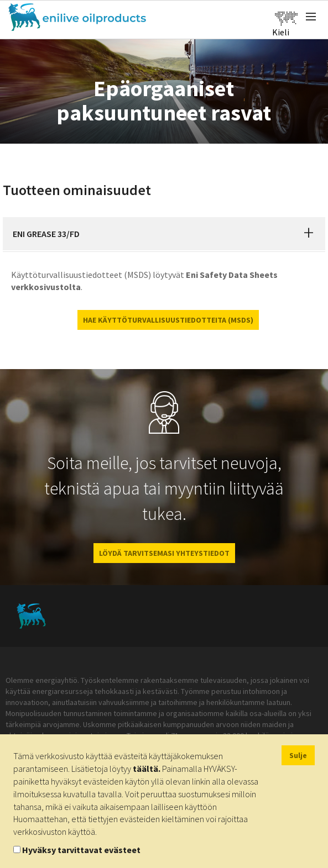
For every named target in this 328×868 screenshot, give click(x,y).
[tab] (164, 234)
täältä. (147, 769)
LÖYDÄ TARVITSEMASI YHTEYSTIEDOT (164, 553)
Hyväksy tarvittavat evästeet (81, 850)
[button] (309, 234)
